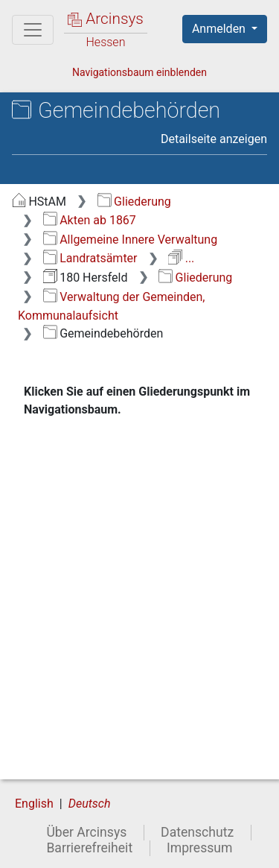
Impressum (200, 848)
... (181, 258)
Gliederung (134, 202)
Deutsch (90, 804)
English (34, 804)
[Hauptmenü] (33, 30)
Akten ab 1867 (90, 220)
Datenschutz (197, 832)
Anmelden (220, 29)
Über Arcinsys (86, 832)
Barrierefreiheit (89, 848)
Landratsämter (90, 258)
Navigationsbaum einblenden (139, 72)
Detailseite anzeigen (214, 139)
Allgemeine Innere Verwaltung (130, 240)
